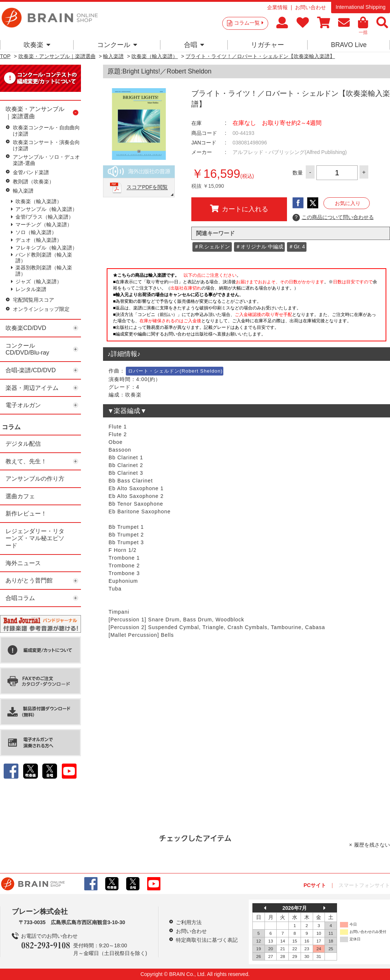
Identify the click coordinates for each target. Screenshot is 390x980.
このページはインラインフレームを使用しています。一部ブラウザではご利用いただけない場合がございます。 (247, 307)
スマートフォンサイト (364, 885)
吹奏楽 (37, 45)
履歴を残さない (372, 845)
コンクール (117, 45)
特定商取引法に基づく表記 (207, 940)
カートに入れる (239, 209)
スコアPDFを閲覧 (147, 187)
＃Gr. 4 (297, 247)
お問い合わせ (311, 7)
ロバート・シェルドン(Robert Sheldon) (175, 371)
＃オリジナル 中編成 (259, 247)
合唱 (194, 45)
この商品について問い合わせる (333, 218)
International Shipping (360, 7)
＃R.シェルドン (212, 247)
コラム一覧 (249, 23)
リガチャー (267, 45)
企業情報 (277, 7)
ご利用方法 (189, 922)
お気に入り (348, 203)
